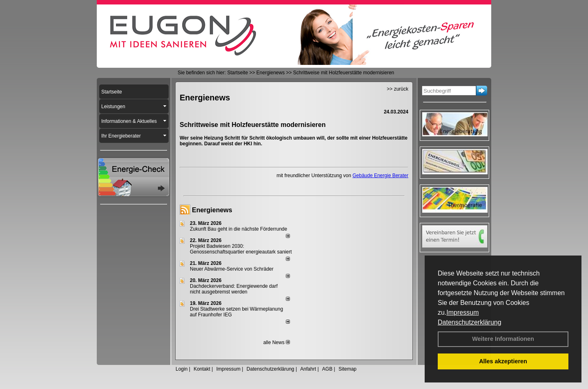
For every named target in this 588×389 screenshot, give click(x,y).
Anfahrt (308, 369)
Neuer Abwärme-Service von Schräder (232, 269)
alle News (277, 342)
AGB (327, 369)
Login (182, 369)
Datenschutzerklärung (470, 322)
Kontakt (202, 369)
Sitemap (347, 369)
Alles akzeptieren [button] (503, 361)
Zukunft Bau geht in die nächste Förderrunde (238, 229)
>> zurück (398, 89)
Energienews (212, 210)
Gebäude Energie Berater (380, 176)
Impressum (462, 312)
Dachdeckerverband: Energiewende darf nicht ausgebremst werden (234, 289)
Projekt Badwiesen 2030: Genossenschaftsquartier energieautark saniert (241, 249)
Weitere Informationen (503, 339)
